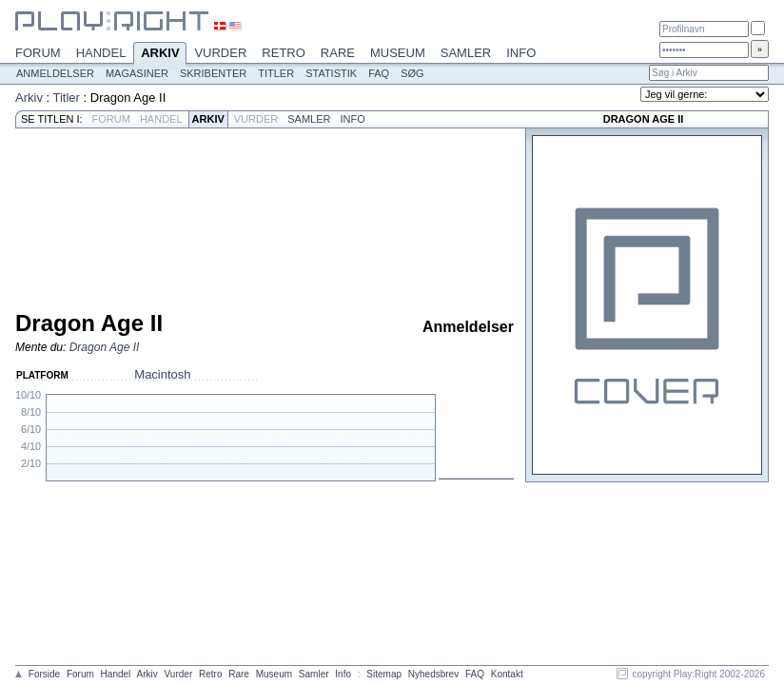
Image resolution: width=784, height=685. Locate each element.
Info (521, 53)
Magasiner (137, 73)
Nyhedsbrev (433, 674)
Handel (101, 53)
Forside (44, 674)
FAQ (379, 73)
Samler (466, 53)
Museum (398, 53)
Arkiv (160, 54)
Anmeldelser (55, 73)
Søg (412, 73)
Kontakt (507, 674)
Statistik (331, 73)
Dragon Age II (105, 347)
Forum (38, 53)
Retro (284, 53)
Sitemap (384, 674)
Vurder (220, 53)
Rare (338, 53)
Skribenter (213, 73)
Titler (276, 73)
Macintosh (162, 374)
